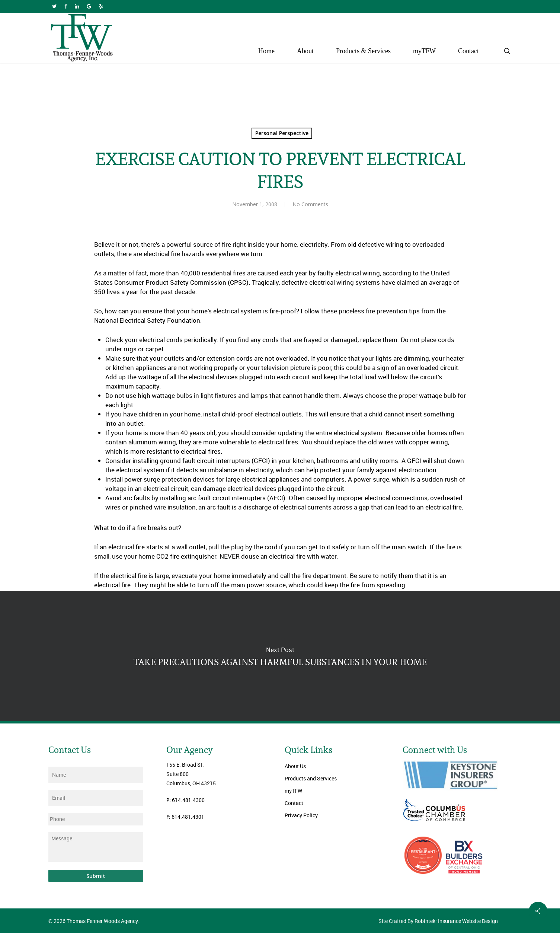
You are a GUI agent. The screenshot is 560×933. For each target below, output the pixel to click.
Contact (294, 803)
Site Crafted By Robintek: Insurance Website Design (438, 921)
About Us (295, 766)
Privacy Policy (301, 815)
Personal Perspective (282, 133)
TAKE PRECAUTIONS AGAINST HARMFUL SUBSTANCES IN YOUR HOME (280, 656)
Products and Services (311, 778)
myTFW (293, 791)
